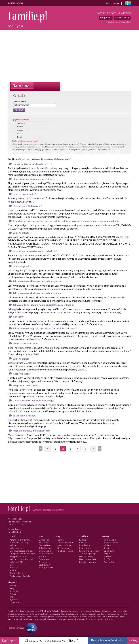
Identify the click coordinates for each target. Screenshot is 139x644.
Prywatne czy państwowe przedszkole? (35, 251)
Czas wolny (109, 562)
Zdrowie (108, 556)
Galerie (13, 594)
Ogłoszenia (44, 540)
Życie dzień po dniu (66, 542)
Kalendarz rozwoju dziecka (22, 559)
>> (100, 449)
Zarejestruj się (122, 17)
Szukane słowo (19, 101)
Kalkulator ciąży (17, 548)
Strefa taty (44, 562)
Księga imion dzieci (19, 556)
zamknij (133, 640)
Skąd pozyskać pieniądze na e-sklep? (34, 179)
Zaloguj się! (105, 17)
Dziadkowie (44, 559)
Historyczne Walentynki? (27, 206)
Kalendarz (15, 570)
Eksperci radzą (46, 545)
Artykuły (21, 130)
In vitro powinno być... (25, 194)
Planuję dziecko (46, 554)
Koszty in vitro (21, 374)
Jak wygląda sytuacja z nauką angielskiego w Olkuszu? (43, 305)
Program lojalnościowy (89, 551)
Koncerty (18, 317)
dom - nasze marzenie (25, 343)
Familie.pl (13, 159)
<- (48, 449)
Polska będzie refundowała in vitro (32, 164)
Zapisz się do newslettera (120, 22)
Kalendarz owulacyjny (20, 540)
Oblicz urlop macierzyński (22, 551)
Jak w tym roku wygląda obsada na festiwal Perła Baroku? (45, 328)
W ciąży (107, 545)
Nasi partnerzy (86, 556)
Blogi (19, 137)
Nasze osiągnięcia (88, 559)
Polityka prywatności (89, 562)
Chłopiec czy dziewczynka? (22, 554)
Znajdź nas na (115, 3)
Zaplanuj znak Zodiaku (20, 576)
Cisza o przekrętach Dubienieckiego (33, 401)
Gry (12, 565)
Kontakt (83, 540)
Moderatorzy (85, 548)
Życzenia (14, 600)
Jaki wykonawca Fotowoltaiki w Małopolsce (37, 281)
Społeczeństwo (64, 545)
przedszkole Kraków (24, 416)
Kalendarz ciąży (17, 545)
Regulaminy (85, 545)
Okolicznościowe (65, 551)
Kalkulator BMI (17, 562)
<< (40, 449)
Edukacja (14, 567)
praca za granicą (22, 266)
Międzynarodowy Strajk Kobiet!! (31, 431)
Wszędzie (21, 123)
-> (93, 449)
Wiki (19, 134)
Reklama (83, 542)
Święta (107, 554)
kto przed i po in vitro (25, 385)
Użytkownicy (45, 565)
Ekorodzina (44, 542)
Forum (20, 127)
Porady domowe (46, 567)
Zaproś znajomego (88, 554)
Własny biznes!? (22, 233)
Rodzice (42, 556)
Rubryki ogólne (46, 548)
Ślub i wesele (45, 551)
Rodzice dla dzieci (18, 573)
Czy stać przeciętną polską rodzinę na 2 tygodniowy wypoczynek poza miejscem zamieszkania (66, 221)
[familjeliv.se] (128, 3)
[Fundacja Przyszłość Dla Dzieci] (30, 628)
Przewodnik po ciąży (19, 542)
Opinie (61, 540)
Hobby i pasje (63, 548)
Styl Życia (108, 559)
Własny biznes (21, 359)
